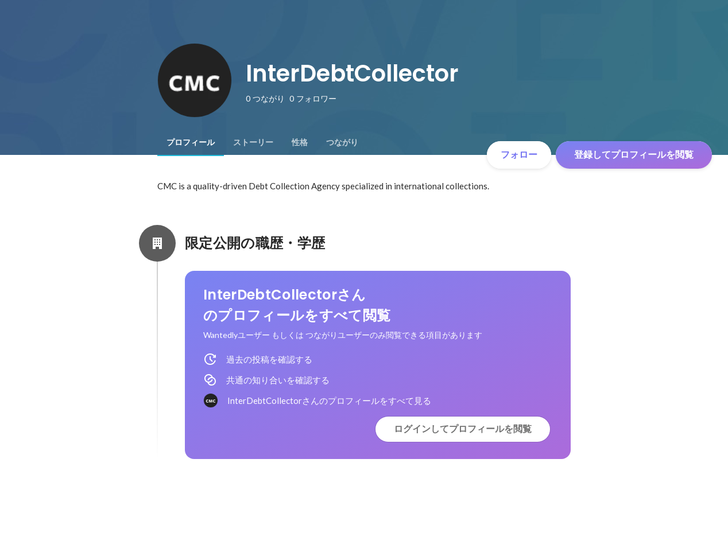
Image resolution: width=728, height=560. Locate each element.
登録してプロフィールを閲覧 (634, 155)
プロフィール (191, 142)
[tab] (191, 142)
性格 (300, 142)
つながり (342, 142)
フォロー (519, 155)
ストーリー (253, 142)
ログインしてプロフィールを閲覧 (463, 429)
